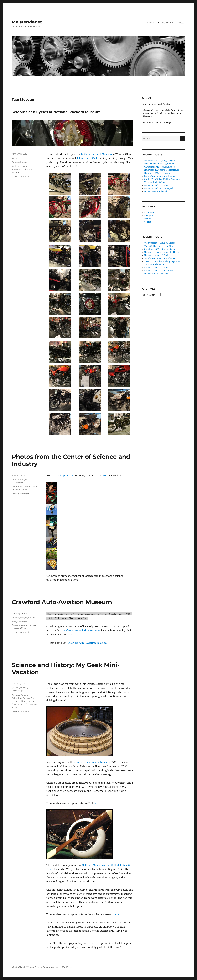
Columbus (17, 487)
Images (24, 162)
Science (23, 490)
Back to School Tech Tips (156, 185)
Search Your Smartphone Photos (160, 176)
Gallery (15, 158)
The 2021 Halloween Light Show (159, 164)
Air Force (16, 695)
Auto (14, 622)
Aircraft (24, 695)
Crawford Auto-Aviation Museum (62, 602)
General (15, 162)
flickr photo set (66, 476)
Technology (17, 482)
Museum (28, 169)
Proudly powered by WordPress (57, 967)
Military (23, 701)
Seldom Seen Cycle (87, 158)
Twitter (181, 23)
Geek (33, 698)
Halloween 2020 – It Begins (157, 173)
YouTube (148, 222)
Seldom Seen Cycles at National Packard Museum (56, 112)
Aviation (16, 625)
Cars (23, 625)
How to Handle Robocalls (156, 192)
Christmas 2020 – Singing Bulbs (159, 167)
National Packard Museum (96, 154)
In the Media (165, 23)
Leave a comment (20, 176)
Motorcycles (17, 169)
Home (150, 23)
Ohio (34, 487)
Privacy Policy (34, 967)
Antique (16, 166)
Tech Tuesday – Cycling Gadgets (159, 161)
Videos (31, 618)
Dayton (26, 698)
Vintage (16, 172)
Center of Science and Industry (92, 762)
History (24, 166)
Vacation (16, 707)
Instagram (149, 216)
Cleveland (30, 625)
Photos (15, 490)
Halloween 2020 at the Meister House (162, 170)
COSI (104, 476)
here (96, 803)
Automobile (23, 622)
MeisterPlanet (27, 22)
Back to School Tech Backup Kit (159, 188)
